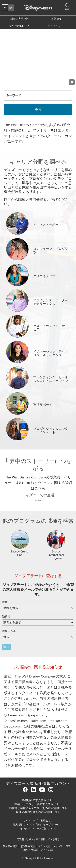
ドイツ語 (58, 846)
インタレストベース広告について (38, 829)
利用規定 (46, 821)
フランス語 (44, 846)
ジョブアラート (56, 26)
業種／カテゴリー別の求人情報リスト (38, 804)
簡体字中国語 (10, 846)
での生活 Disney (19, 27)
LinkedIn (33, 790)
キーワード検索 (4, 90)
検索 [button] (67, 10)
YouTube (42, 790)
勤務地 (6, 616)
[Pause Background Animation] (72, 82)
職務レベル (9, 631)
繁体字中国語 (28, 846)
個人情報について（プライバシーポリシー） (37, 825)
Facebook (25, 790)
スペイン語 (47, 850)
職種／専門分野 (20, 19)
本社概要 (57, 19)
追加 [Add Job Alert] (6, 647)
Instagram (51, 790)
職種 (5, 602)
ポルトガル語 (31, 850)
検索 (38, 110)
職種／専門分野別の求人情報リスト (38, 812)
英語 (68, 846)
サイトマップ (30, 821)
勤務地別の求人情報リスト (38, 800)
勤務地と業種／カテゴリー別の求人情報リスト (38, 808)
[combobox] (38, 623)
